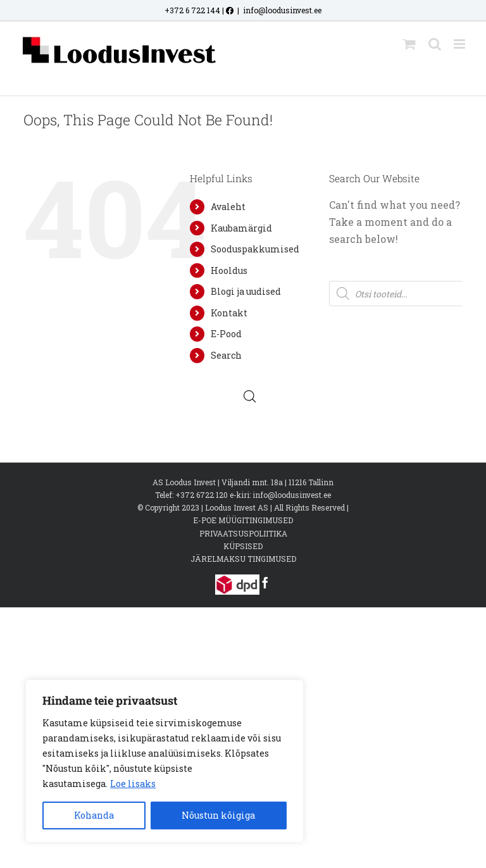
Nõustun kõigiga (218, 815)
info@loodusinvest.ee (282, 10)
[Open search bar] (250, 396)
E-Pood (226, 334)
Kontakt (229, 313)
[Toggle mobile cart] (409, 44)
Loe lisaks (133, 784)
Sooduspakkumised (255, 249)
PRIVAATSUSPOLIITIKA (243, 533)
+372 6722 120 (202, 495)
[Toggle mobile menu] (460, 44)
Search (226, 355)
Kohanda (94, 815)
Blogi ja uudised (246, 291)
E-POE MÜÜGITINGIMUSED (243, 520)
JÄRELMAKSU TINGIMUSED (243, 559)
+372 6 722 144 (192, 10)
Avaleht (228, 207)
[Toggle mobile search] (435, 44)
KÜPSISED (243, 546)
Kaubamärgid (241, 228)
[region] (165, 761)
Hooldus (229, 270)
